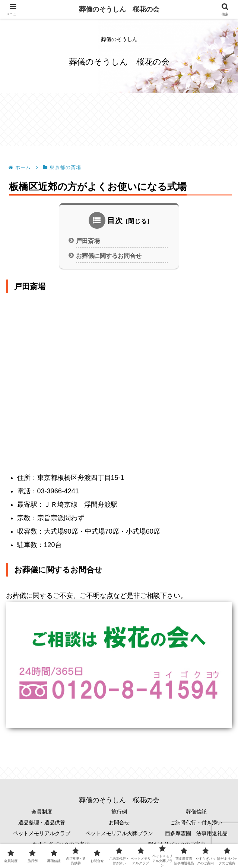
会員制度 (42, 812)
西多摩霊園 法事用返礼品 (196, 833)
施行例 (119, 812)
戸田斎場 (88, 241)
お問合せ (119, 822)
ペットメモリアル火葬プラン (119, 833)
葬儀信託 (196, 812)
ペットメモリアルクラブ (42, 833)
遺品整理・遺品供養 (42, 822)
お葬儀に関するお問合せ (109, 256)
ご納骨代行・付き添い (196, 822)
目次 (115, 221)
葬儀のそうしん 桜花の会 (119, 9)
